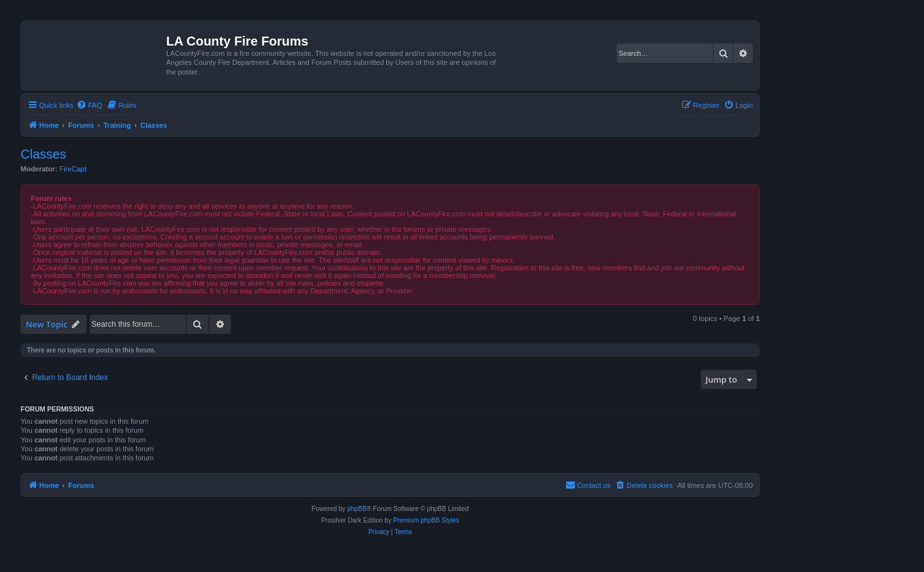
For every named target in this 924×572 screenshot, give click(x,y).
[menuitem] (89, 105)
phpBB (357, 509)
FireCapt (73, 169)
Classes (43, 154)
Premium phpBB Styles (426, 520)
